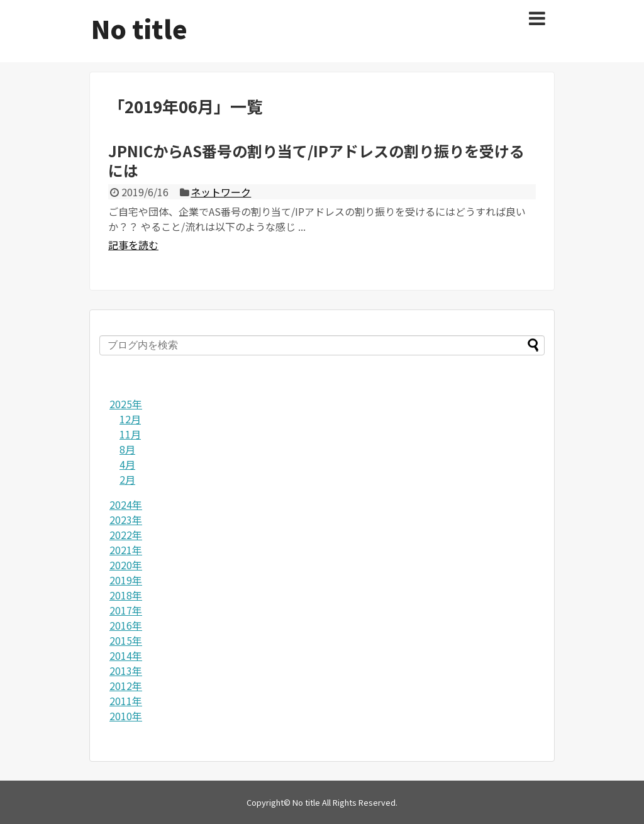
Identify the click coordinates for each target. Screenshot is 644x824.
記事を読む (133, 245)
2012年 (126, 686)
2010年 (126, 716)
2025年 (126, 404)
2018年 (126, 595)
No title (139, 28)
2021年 (126, 550)
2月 (127, 479)
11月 (130, 434)
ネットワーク (221, 192)
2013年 (126, 671)
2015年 (126, 640)
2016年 (126, 625)
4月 (127, 464)
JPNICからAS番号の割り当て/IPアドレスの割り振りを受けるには (316, 160)
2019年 (126, 580)
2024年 (126, 504)
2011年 (126, 701)
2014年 (126, 655)
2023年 (126, 520)
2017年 (126, 610)
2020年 (126, 565)
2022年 (126, 535)
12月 (130, 419)
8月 (127, 449)
